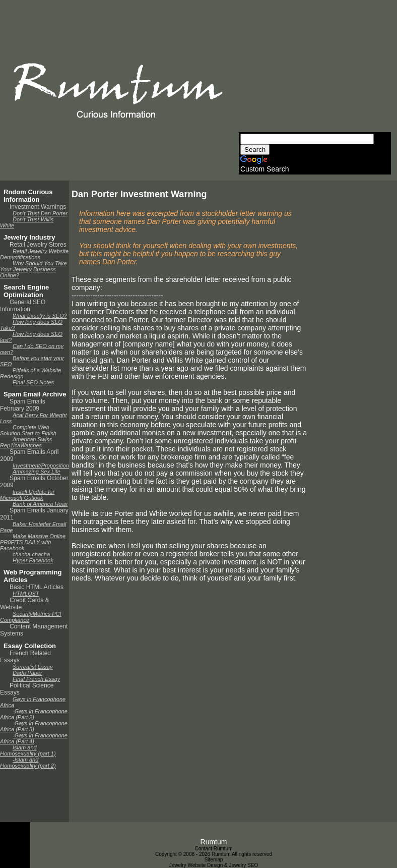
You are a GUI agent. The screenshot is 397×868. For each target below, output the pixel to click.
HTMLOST (26, 594)
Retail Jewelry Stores (38, 245)
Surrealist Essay (32, 667)
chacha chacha (31, 554)
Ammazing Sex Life (37, 472)
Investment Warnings (38, 207)
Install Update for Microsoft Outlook (27, 495)
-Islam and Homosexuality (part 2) (28, 763)
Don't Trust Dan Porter (40, 213)
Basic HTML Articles (37, 587)
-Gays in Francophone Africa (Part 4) (34, 738)
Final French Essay (36, 679)
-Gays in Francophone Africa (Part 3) (34, 726)
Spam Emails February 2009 (23, 405)
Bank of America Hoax (40, 504)
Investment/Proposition (41, 466)
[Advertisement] (314, 69)
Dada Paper (27, 673)
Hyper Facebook (33, 560)
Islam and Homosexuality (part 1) (28, 750)
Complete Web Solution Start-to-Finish (28, 430)
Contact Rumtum (213, 849)
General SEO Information (23, 306)
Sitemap (214, 860)
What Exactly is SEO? (40, 316)
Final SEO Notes (33, 382)
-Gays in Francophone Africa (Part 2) (34, 714)
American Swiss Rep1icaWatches (26, 442)
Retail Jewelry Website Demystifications (34, 254)
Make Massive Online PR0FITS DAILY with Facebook (33, 542)
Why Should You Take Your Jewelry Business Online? (34, 269)
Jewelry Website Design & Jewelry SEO (214, 865)
